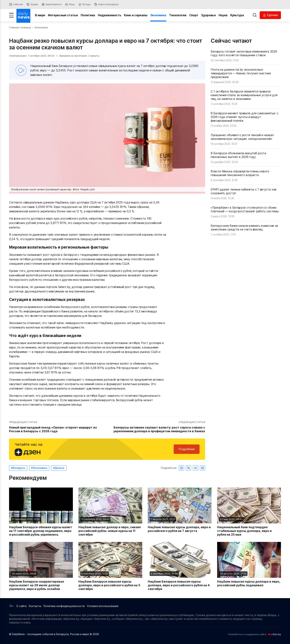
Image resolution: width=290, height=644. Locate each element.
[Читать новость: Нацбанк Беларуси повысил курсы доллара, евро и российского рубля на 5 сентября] (110, 566)
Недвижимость (109, 15)
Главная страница (20, 27)
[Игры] (70, 4)
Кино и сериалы (136, 15)
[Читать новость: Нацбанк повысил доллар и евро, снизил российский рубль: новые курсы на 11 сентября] (110, 512)
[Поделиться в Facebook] (181, 468)
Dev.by (274, 634)
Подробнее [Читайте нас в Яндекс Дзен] (187, 449)
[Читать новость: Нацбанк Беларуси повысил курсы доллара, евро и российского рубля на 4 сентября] (180, 566)
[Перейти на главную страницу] (23, 15)
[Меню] (11, 15)
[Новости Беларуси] (106, 4)
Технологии (178, 15)
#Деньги (59, 468)
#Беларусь (18, 468)
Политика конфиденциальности (64, 606)
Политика (88, 15)
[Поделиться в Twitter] (188, 468)
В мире (40, 15)
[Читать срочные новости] (270, 15)
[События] (16, 4)
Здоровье (208, 15)
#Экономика (39, 468)
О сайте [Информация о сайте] (21, 606)
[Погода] (84, 4)
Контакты (35, 606)
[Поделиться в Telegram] (195, 468)
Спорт (194, 15)
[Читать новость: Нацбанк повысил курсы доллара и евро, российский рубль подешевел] (249, 566)
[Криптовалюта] (52, 4)
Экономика (158, 15)
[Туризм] (32, 4)
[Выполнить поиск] (255, 15)
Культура (237, 15)
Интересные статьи (63, 15)
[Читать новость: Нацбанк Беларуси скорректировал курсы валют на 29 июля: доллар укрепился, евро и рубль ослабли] (41, 566)
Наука (223, 15)
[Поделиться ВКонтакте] (203, 468)
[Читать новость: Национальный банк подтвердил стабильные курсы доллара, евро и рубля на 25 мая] (249, 512)
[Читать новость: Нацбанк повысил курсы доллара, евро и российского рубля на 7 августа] (180, 512)
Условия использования (103, 606)
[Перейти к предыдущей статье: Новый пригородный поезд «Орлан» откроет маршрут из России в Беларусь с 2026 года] (58, 427)
